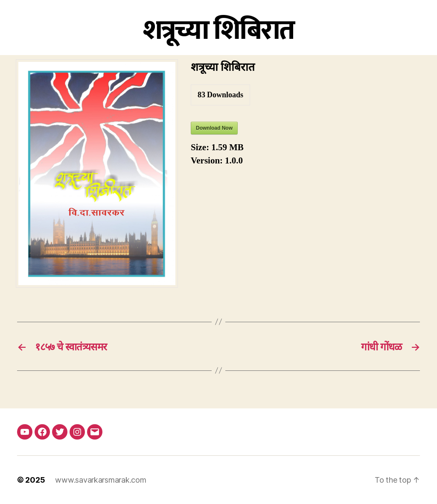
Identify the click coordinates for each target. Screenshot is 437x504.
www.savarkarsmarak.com (101, 480)
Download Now (214, 128)
